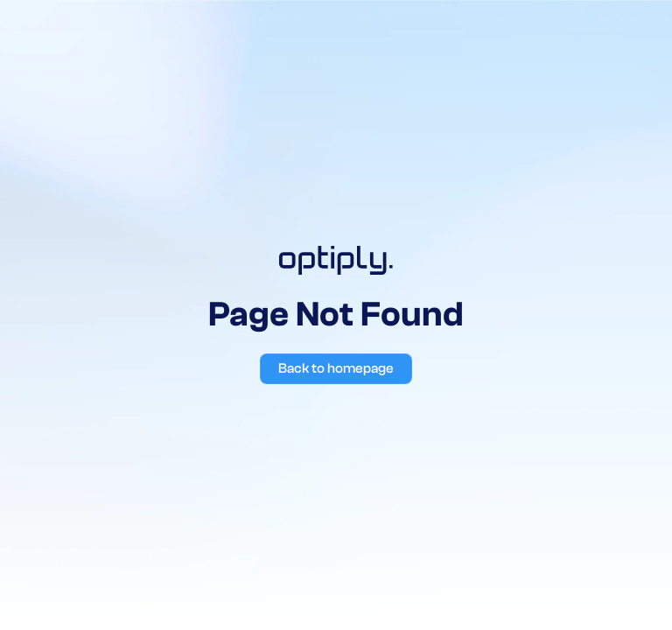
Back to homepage (336, 368)
